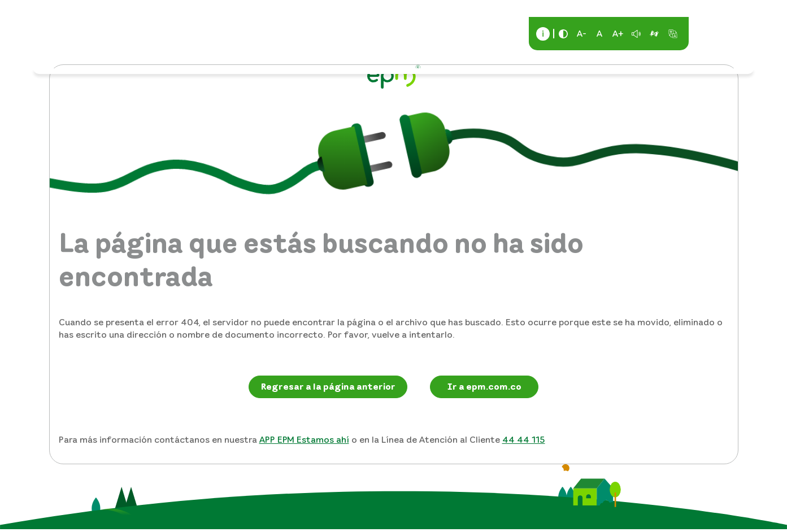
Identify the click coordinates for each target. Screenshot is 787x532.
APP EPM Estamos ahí (304, 439)
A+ (618, 33)
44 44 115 (524, 439)
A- (582, 33)
